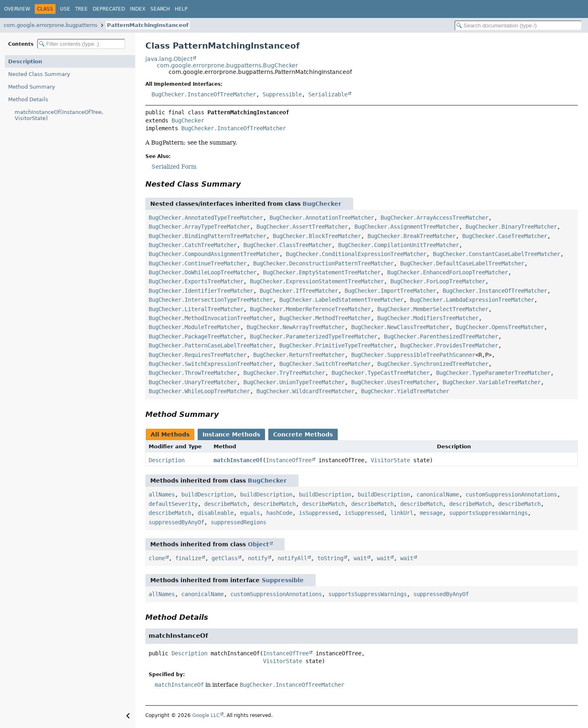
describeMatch (225, 504)
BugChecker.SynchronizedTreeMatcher (433, 364)
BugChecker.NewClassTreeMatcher (400, 327)
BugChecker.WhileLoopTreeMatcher (199, 391)
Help (181, 9)
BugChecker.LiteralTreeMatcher (196, 309)
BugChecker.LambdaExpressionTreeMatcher (472, 300)
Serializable (328, 94)
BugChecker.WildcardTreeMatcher (305, 391)
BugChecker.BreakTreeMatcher (412, 236)
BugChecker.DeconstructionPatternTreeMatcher (323, 263)
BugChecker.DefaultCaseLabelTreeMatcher (462, 263)
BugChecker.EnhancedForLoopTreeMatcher (448, 272)
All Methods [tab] (170, 434)
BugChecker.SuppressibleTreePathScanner (413, 355)
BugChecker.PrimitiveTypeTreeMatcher (336, 345)
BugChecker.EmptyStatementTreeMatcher (322, 272)
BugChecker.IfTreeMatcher (299, 291)
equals (250, 513)
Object (258, 544)
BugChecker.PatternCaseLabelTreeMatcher (211, 345)
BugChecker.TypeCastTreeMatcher (381, 373)
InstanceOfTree (289, 460)
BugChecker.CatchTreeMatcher (193, 245)
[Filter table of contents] (81, 44)
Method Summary (32, 87)
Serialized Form (174, 167)
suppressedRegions (238, 522)
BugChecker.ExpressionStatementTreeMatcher (317, 281)
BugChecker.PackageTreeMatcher (196, 336)
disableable (216, 513)
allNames (162, 494)
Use (65, 9)
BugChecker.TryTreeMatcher (284, 373)
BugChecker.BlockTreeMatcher (317, 236)
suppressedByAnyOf (176, 522)
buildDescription (207, 494)
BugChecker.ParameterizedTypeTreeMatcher (314, 336)
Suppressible (282, 94)
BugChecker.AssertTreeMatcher (302, 227)
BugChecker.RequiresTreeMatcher (198, 355)
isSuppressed (318, 513)
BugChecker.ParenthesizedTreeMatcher (441, 336)
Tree (81, 9)
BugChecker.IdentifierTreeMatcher (201, 291)
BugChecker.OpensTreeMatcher (500, 327)
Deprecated (109, 9)
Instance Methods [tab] (231, 434)
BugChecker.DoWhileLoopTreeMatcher (203, 272)
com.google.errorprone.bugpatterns (51, 25)
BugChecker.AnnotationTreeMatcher (322, 218)
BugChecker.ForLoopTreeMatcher (438, 281)
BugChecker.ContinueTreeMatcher (198, 263)
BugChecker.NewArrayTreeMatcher (296, 327)
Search (160, 9)
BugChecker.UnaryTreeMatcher (193, 382)
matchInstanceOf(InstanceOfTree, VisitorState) (59, 115)
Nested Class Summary (39, 74)
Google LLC (206, 715)
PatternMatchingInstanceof (148, 25)
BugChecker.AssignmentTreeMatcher (407, 227)
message (431, 513)
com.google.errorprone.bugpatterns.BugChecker (227, 65)
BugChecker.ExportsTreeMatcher (196, 281)
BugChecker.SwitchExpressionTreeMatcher (211, 364)
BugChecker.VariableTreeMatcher (492, 382)
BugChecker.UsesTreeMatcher (394, 382)
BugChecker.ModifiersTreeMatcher (428, 318)
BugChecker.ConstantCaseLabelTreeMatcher (497, 254)
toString (330, 558)
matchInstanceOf (238, 460)
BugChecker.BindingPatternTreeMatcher (207, 236)
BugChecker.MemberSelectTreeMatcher (433, 309)
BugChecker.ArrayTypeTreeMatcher (199, 227)
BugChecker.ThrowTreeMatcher (193, 373)
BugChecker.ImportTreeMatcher (390, 291)
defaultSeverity (173, 504)
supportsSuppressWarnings (488, 513)
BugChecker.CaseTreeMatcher (505, 236)
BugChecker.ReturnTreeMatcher (299, 355)
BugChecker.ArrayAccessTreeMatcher (434, 218)
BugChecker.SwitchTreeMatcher (325, 364)
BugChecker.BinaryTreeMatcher (511, 227)
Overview (17, 9)
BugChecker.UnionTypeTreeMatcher (294, 382)
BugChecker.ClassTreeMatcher (287, 245)
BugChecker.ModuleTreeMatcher (194, 327)
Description (25, 61)
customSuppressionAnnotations (511, 494)
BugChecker (188, 120)
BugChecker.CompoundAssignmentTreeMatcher (214, 254)
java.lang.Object (169, 59)
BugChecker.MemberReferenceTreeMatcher (310, 309)
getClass (225, 558)
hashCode (279, 513)
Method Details (28, 99)
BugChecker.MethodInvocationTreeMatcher (211, 318)
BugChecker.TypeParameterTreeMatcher (493, 373)
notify (258, 558)
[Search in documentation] (518, 26)
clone (157, 558)
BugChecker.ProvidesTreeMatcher (449, 345)
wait (360, 558)
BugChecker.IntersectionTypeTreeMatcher (211, 300)
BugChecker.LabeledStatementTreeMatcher (341, 300)
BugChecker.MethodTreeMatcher (325, 318)
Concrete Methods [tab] (303, 434)
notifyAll (292, 558)
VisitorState (390, 460)
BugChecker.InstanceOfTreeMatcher (204, 94)
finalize (188, 558)
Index (138, 9)
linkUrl (402, 513)
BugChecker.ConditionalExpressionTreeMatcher (356, 254)
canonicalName (438, 494)
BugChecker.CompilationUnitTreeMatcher (399, 245)
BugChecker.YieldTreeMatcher (405, 391)
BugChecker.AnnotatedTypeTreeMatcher (206, 218)
